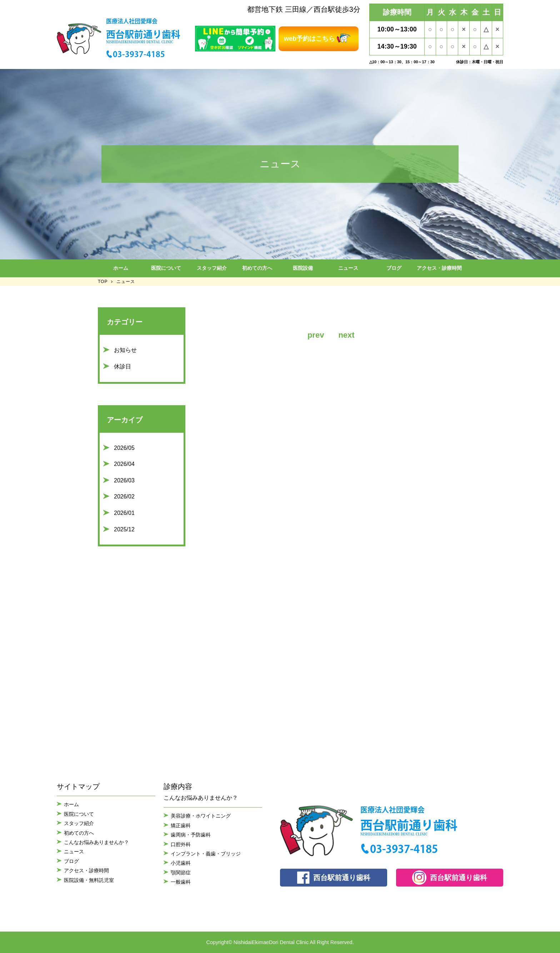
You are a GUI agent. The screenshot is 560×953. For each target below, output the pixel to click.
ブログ (394, 268)
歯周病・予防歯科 (191, 835)
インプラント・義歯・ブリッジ (206, 854)
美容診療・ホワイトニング (201, 816)
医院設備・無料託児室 (89, 880)
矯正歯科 (181, 825)
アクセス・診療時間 (439, 268)
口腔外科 (181, 844)
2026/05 (124, 448)
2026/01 (124, 513)
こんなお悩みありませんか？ (96, 842)
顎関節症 (181, 873)
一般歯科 (181, 882)
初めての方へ (257, 268)
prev (316, 335)
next (346, 335)
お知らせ (125, 350)
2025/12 (124, 529)
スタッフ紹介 (212, 268)
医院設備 (303, 268)
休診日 (122, 366)
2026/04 (124, 464)
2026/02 (124, 497)
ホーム (121, 268)
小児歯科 (181, 863)
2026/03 (124, 480)
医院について (166, 268)
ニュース (348, 268)
